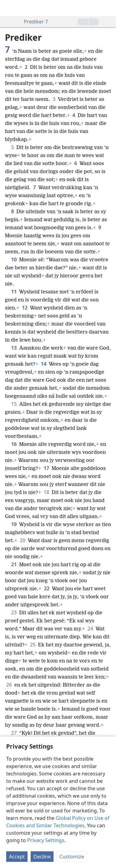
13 (14, 348)
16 (14, 444)
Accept (17, 857)
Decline (42, 857)
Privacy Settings (46, 840)
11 (14, 292)
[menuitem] (9, 8)
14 (44, 364)
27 (14, 733)
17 (46, 468)
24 (90, 629)
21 (14, 564)
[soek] (108, 8)
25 (33, 645)
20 (23, 540)
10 (14, 260)
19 (14, 524)
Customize (72, 857)
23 (14, 613)
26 (9, 685)
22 (47, 588)
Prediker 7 (33, 22)
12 (25, 308)
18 (46, 492)
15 (14, 404)
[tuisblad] (9, 8)
